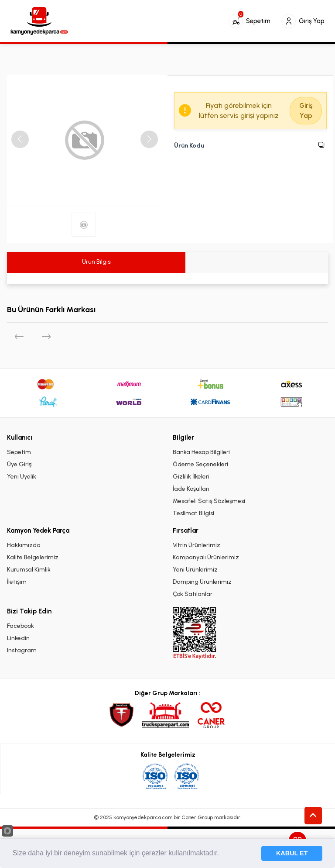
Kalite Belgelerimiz (33, 557)
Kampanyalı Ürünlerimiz (206, 557)
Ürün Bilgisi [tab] (96, 262)
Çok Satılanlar (193, 594)
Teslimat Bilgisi (193, 513)
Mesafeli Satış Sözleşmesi (209, 501)
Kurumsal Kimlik (29, 570)
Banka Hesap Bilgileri (201, 452)
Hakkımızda (24, 545)
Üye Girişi (20, 464)
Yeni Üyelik (22, 477)
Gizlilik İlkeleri (191, 477)
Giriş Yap (306, 111)
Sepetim (19, 452)
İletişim (17, 582)
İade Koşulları (191, 489)
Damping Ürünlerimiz (202, 582)
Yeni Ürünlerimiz (195, 570)
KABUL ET (292, 853)
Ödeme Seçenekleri (200, 464)
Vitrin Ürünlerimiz (197, 545)
